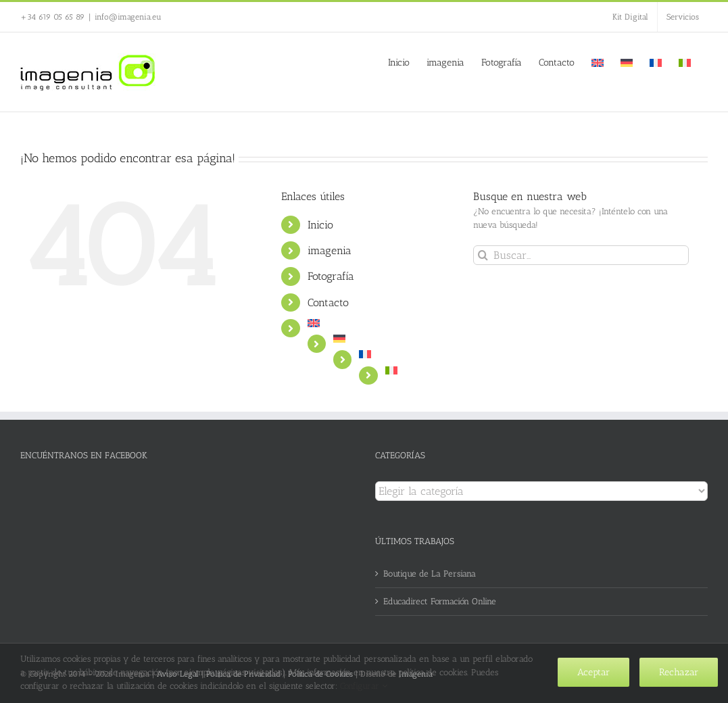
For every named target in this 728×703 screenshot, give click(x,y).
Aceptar (593, 672)
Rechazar (679, 672)
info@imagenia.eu (128, 17)
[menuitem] (598, 62)
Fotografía (331, 276)
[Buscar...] (581, 255)
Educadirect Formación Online (440, 601)
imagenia (330, 250)
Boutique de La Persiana (430, 574)
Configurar (364, 686)
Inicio (320, 225)
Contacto (328, 302)
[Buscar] (483, 255)
